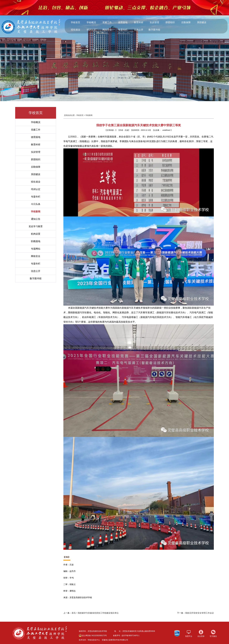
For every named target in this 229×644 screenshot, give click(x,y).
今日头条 (36, 204)
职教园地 (36, 241)
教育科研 (139, 22)
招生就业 (76, 30)
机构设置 (36, 234)
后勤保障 (186, 22)
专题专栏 (123, 30)
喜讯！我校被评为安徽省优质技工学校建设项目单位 (95, 613)
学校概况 (91, 22)
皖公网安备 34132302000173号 (93, 635)
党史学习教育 (36, 226)
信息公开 (139, 30)
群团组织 (170, 22)
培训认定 (91, 30)
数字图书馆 (154, 30)
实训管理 (154, 22)
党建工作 (107, 22)
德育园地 (123, 22)
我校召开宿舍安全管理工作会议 (199, 613)
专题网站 (36, 249)
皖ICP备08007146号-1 (131, 636)
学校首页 (76, 22)
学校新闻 (36, 212)
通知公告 (36, 219)
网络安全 (107, 30)
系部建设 (202, 22)
